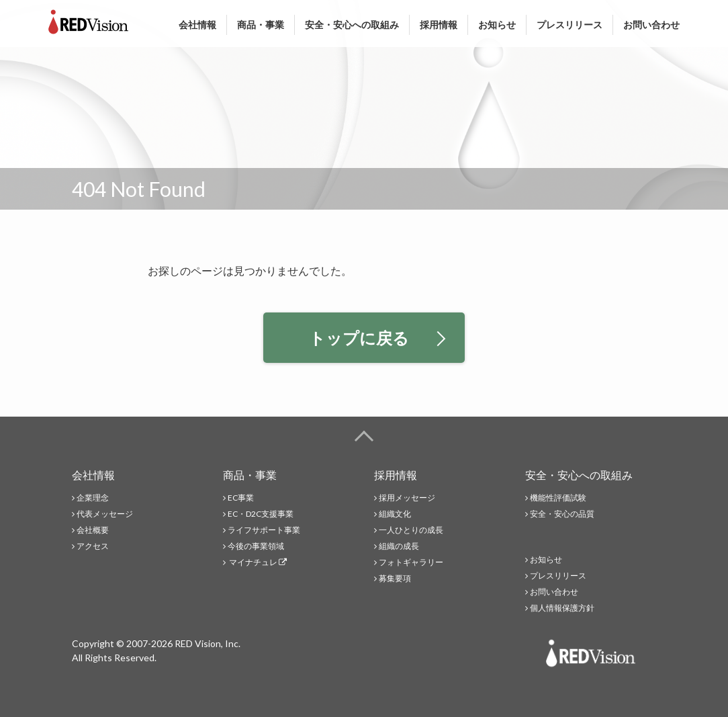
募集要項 (395, 578)
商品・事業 (261, 25)
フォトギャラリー (411, 562)
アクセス (93, 546)
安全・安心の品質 (562, 514)
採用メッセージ (407, 498)
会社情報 (197, 25)
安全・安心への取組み (352, 25)
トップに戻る (377, 338)
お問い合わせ (651, 25)
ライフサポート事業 (264, 530)
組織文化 (395, 514)
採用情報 (439, 25)
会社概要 (93, 530)
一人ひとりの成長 (411, 530)
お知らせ (497, 25)
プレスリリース (570, 25)
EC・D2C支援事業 (261, 514)
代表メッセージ (105, 514)
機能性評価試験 (558, 498)
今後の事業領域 (256, 546)
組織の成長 (399, 546)
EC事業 (241, 498)
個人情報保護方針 (562, 608)
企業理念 (93, 498)
